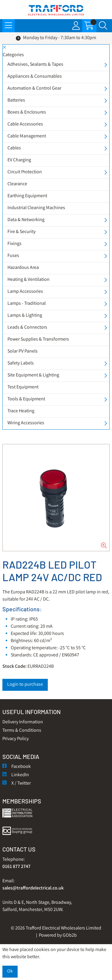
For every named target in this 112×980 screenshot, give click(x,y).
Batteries (16, 101)
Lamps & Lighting (25, 316)
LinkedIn (16, 775)
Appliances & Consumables (35, 77)
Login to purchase (25, 685)
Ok (10, 971)
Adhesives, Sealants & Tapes (35, 65)
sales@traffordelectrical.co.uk (33, 888)
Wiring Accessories (26, 423)
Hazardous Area (23, 268)
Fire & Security (22, 232)
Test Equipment (23, 387)
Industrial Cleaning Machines (36, 208)
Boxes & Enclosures (27, 112)
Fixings (14, 244)
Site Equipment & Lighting (33, 375)
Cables (14, 148)
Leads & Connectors (27, 328)
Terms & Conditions (22, 731)
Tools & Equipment (26, 399)
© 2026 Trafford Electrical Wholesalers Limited (56, 928)
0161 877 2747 (16, 867)
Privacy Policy (16, 739)
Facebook (17, 767)
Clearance (17, 184)
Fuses (13, 256)
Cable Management (27, 136)
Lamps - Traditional (27, 304)
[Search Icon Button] (103, 26)
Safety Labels (21, 363)
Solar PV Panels (23, 352)
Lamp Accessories (25, 292)
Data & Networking (26, 220)
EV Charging (19, 160)
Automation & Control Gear (34, 89)
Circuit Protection (25, 172)
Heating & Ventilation (29, 280)
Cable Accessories (25, 124)
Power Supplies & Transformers (38, 340)
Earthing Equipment (27, 196)
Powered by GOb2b (58, 936)
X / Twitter (17, 784)
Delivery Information (23, 722)
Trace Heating (21, 411)
